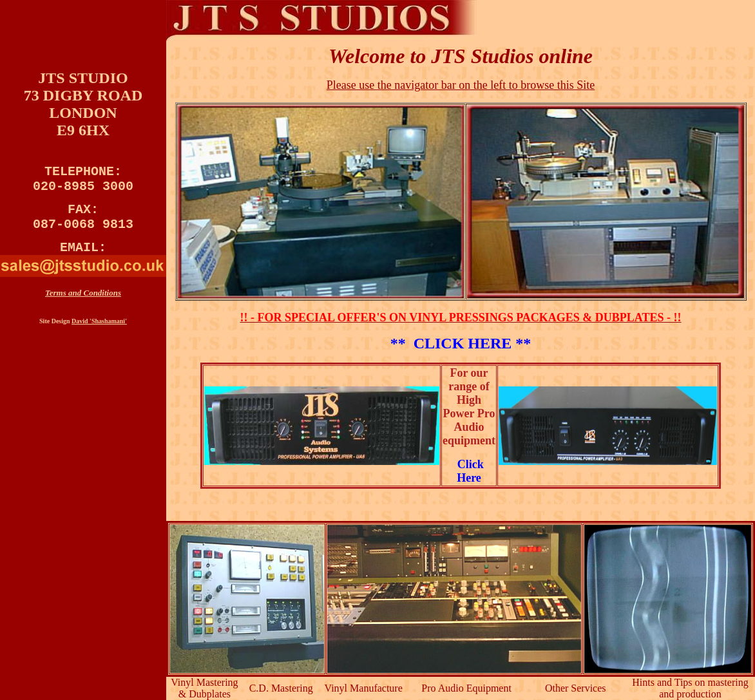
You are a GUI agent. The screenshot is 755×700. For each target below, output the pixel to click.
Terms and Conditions (83, 306)
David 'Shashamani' (99, 334)
